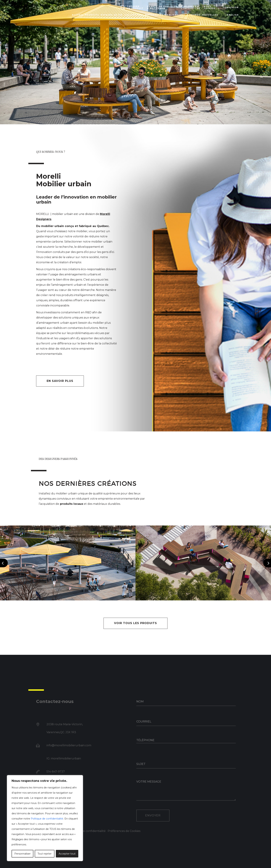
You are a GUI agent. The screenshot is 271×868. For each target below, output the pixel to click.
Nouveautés (154, 15)
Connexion (231, 8)
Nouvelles (210, 15)
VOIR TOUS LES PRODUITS (135, 623)
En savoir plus (60, 381)
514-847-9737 (56, 772)
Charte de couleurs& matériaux (162, 7)
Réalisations (175, 15)
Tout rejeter (45, 854)
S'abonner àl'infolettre (191, 7)
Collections (134, 15)
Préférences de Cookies (124, 831)
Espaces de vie (112, 15)
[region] (45, 818)
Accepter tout (67, 854)
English (233, 15)
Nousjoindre (210, 7)
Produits (92, 15)
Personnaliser (22, 854)
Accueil (78, 15)
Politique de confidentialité (47, 819)
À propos (194, 15)
